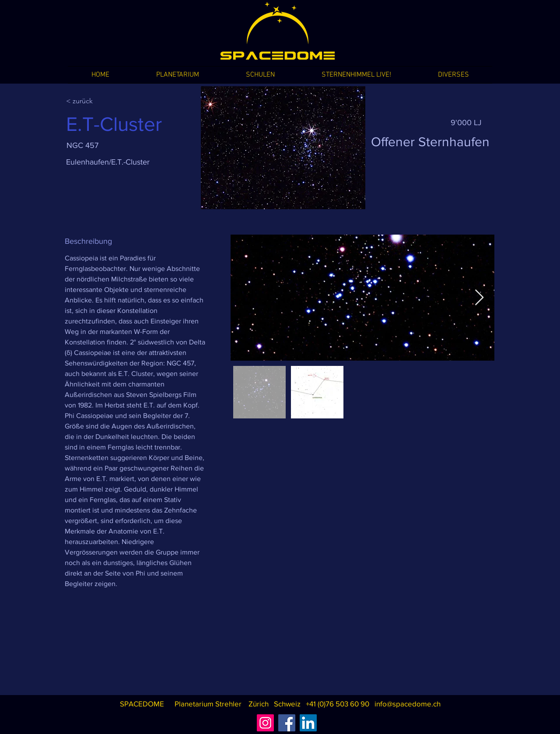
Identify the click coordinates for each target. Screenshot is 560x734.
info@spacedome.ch (408, 704)
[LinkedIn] (308, 723)
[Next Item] (479, 298)
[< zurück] (97, 101)
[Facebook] (287, 723)
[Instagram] (265, 723)
